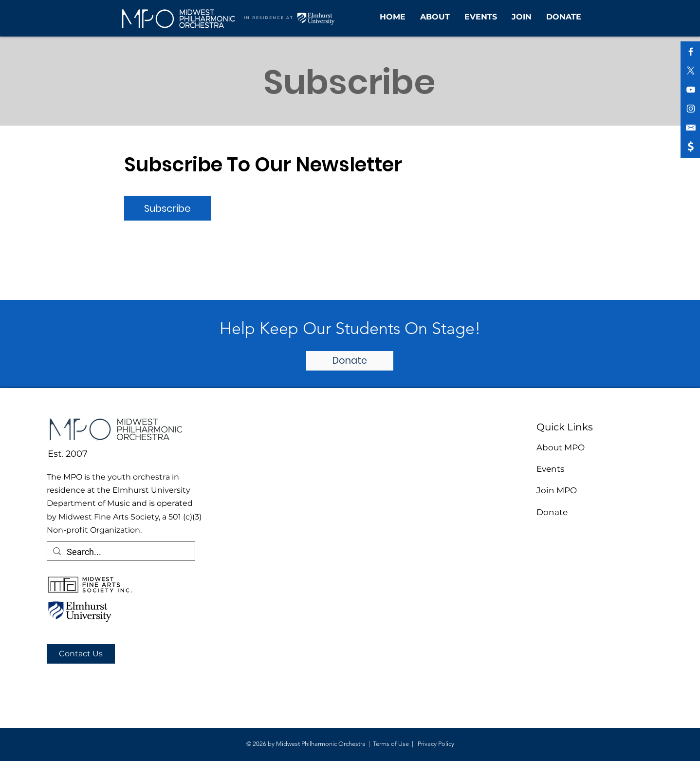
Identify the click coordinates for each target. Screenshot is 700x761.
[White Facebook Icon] (691, 52)
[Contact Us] (81, 654)
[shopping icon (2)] (691, 128)
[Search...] (120, 552)
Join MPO (557, 490)
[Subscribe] (167, 208)
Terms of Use (391, 744)
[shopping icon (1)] (691, 147)
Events (550, 469)
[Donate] (350, 361)
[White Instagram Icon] (691, 109)
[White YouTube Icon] (691, 90)
